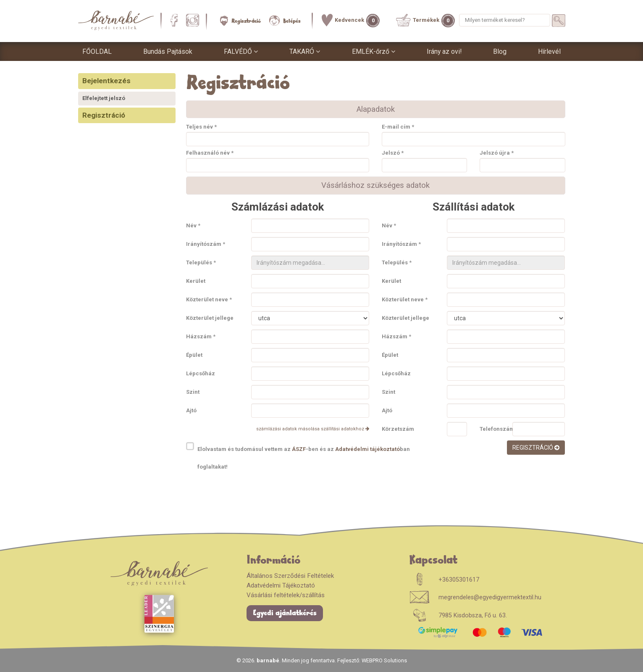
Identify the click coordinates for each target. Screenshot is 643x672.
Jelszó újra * (497, 153)
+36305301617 (459, 580)
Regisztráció (240, 21)
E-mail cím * (398, 127)
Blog (500, 51)
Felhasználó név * (210, 153)
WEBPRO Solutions (384, 660)
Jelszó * (393, 153)
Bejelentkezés (106, 81)
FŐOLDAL (97, 51)
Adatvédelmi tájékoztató (367, 449)
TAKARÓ (305, 51)
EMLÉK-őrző (374, 51)
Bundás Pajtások (168, 51)
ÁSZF (299, 449)
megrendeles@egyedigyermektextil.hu (490, 597)
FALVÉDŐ (241, 51)
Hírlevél (549, 51)
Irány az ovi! (444, 51)
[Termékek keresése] (559, 21)
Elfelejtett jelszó (104, 98)
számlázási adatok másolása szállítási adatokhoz (313, 429)
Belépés (285, 21)
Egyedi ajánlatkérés (285, 613)
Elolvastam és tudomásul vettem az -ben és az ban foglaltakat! (304, 458)
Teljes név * (201, 127)
